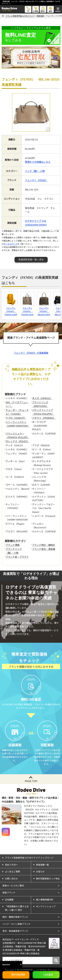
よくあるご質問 (12, 872)
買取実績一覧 (42, 865)
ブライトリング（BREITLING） (40, 404)
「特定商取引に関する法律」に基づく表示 (17, 908)
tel (28, 9)
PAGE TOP (31, 781)
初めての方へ (11, 865)
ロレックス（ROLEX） (17, 441)
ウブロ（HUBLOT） (16, 418)
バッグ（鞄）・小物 (35, 171)
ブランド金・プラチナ (17, 557)
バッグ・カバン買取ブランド (17, 924)
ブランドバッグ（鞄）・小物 (14, 551)
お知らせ (40, 872)
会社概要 (9, 900)
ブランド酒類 (13, 545)
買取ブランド (9, 893)
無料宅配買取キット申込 (48, 879)
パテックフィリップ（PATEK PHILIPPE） (43, 412)
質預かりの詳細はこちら (38, 162)
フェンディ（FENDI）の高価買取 (31, 353)
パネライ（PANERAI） (44, 418)
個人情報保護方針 (45, 900)
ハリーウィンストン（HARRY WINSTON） (17, 424)
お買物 (36, 9)
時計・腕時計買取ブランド (15, 917)
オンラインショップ (46, 906)
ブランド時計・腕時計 (44, 545)
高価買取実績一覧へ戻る (31, 260)
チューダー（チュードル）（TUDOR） (17, 412)
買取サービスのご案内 (13, 886)
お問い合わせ (11, 879)
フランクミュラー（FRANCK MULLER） (17, 435)
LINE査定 (48, 975)
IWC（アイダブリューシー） (17, 404)
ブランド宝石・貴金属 (44, 549)
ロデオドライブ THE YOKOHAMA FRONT (36, 223)
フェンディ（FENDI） (36, 180)
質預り (43, 9)
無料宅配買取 (18, 975)
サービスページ (10, 244)
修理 (50, 9)
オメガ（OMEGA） (42, 398)
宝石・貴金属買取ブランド (15, 931)
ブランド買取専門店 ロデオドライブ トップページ (29, 858)
